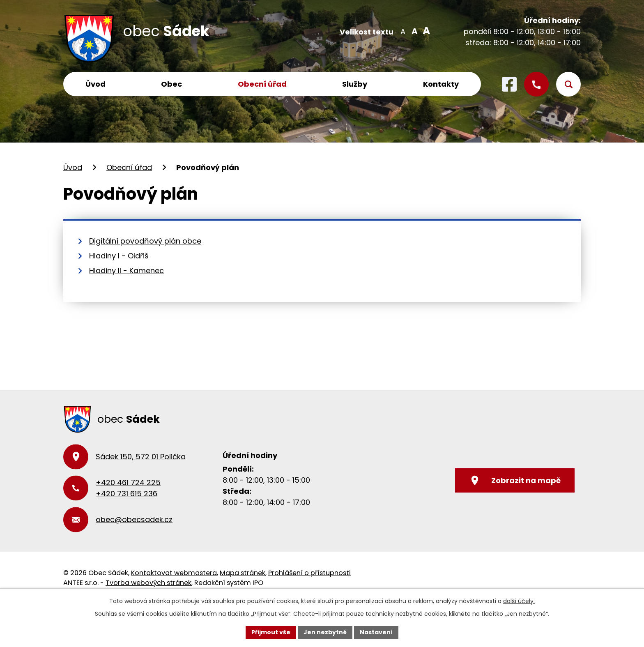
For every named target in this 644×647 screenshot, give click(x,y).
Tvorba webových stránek (148, 583)
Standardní (414, 31)
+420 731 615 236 (126, 494)
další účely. (519, 601)
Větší (425, 31)
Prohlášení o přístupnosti (309, 573)
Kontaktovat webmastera (174, 573)
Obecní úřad (262, 84)
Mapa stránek (243, 573)
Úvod (95, 84)
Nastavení (376, 632)
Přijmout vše (271, 632)
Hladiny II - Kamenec (126, 271)
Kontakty (441, 84)
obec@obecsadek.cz (134, 519)
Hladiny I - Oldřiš (119, 256)
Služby (355, 84)
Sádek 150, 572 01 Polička (141, 457)
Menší (403, 31)
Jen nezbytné (325, 632)
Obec (171, 84)
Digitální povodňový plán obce (145, 241)
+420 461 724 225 (128, 482)
